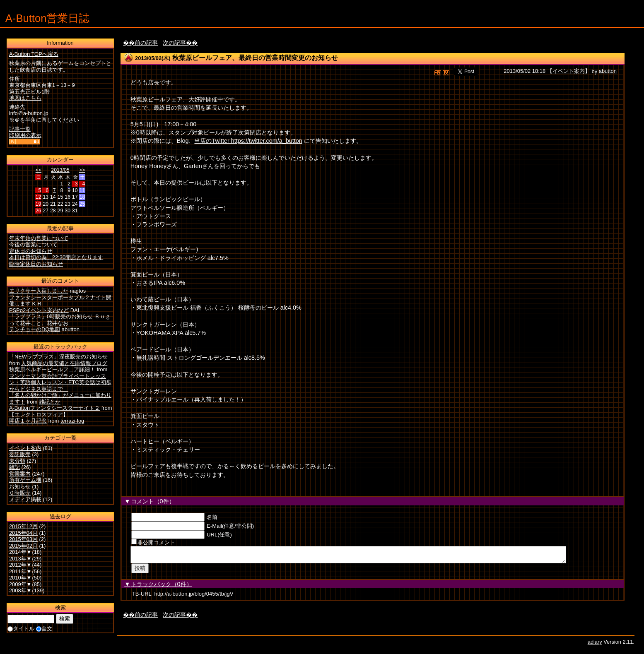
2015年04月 (23, 533)
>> (82, 170)
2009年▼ (21, 584)
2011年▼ (21, 571)
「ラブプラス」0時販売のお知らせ (51, 316)
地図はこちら (25, 98)
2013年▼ (21, 559)
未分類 (17, 461)
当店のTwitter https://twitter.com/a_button (248, 141)
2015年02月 (23, 546)
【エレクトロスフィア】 (39, 415)
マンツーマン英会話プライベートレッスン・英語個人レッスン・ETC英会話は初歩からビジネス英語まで (60, 382)
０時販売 (20, 493)
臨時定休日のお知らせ (36, 264)
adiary (595, 644)
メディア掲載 (25, 499)
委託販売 (20, 454)
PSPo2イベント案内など (39, 310)
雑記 (14, 467)
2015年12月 (23, 526)
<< (39, 170)
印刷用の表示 (25, 135)
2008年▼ (21, 590)
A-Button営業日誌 (48, 18)
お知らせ (20, 487)
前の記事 (146, 43)
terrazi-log (72, 421)
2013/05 (60, 170)
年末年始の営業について (39, 238)
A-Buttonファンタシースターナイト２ (54, 408)
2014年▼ (21, 552)
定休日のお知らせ (31, 251)
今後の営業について (33, 244)
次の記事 (174, 43)
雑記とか (50, 402)
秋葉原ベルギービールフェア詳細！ (52, 369)
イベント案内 (569, 71)
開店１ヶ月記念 (28, 421)
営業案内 (20, 474)
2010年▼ (21, 578)
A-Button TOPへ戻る (34, 54)
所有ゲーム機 (25, 480)
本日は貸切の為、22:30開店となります (56, 257)
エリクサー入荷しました (39, 291)
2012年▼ (21, 565)
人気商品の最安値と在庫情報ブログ (64, 363)
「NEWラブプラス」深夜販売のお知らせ (58, 357)
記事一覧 (20, 129)
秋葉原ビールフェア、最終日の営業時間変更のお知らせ (255, 58)
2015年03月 (23, 539)
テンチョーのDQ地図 (35, 329)
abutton (608, 71)
